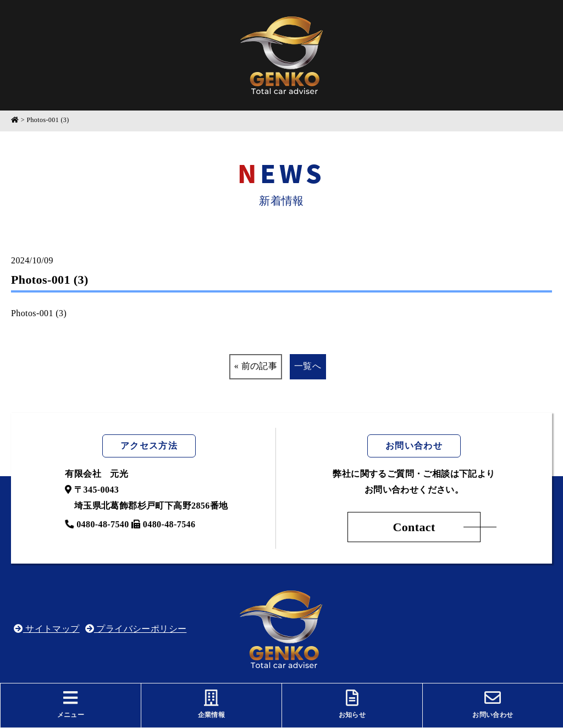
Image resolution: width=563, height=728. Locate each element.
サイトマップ (46, 629)
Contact (414, 527)
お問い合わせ (493, 704)
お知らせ (352, 704)
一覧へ (308, 366)
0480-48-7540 (97, 524)
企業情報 (211, 704)
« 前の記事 (256, 366)
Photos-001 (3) (39, 313)
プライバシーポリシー (136, 629)
